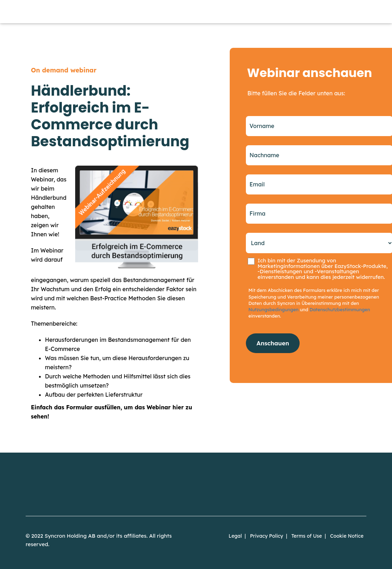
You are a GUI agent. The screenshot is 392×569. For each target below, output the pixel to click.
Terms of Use (306, 536)
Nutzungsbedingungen (273, 309)
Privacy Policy (267, 536)
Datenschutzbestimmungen (340, 309)
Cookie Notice (347, 536)
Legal (235, 536)
